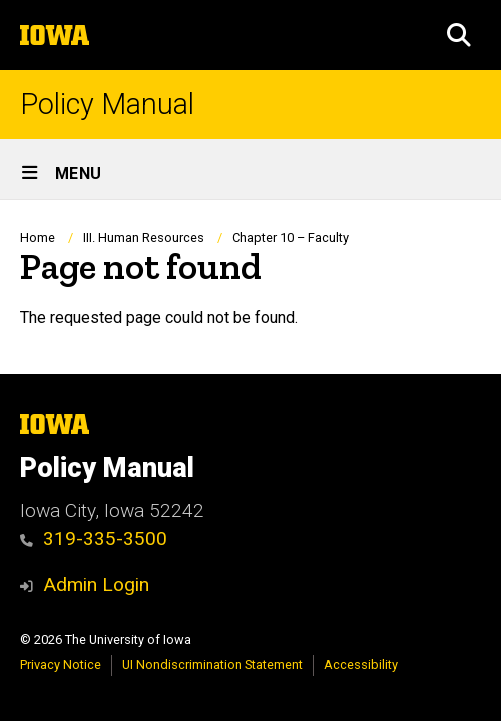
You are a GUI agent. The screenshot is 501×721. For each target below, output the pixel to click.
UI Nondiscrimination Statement (212, 664)
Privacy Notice (60, 664)
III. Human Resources (143, 237)
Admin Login (96, 584)
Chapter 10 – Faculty (290, 237)
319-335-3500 (93, 538)
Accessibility (361, 664)
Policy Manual (107, 104)
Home (37, 237)
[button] (459, 35)
